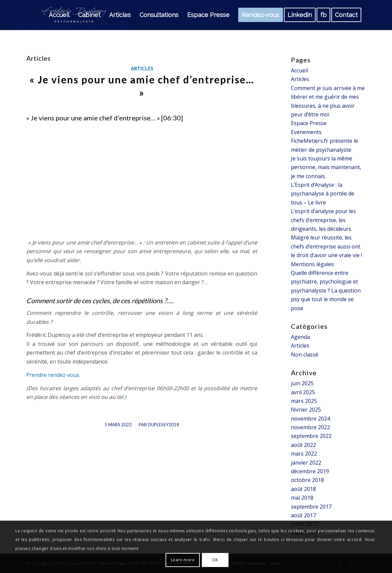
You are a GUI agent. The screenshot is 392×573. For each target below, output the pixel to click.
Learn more (183, 560)
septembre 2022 (311, 436)
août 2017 (303, 515)
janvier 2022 (306, 463)
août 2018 (303, 489)
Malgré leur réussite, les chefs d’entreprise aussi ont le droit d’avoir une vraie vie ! (326, 246)
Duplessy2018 (163, 425)
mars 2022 (304, 454)
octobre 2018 (307, 480)
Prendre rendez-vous (53, 375)
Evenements (306, 132)
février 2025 (306, 410)
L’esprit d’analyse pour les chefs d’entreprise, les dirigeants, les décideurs (323, 220)
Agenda (300, 337)
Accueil (299, 70)
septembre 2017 (311, 507)
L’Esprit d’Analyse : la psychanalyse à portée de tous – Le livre (323, 194)
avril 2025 (303, 392)
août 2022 (303, 445)
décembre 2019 (310, 471)
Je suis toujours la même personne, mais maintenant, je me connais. (326, 167)
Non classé (305, 355)
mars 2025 (304, 401)
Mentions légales (312, 264)
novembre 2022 (310, 427)
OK (215, 560)
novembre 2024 (310, 419)
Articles (142, 69)
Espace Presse (309, 123)
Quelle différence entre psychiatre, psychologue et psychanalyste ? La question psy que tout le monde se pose (326, 291)
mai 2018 (302, 498)
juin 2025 (302, 383)
